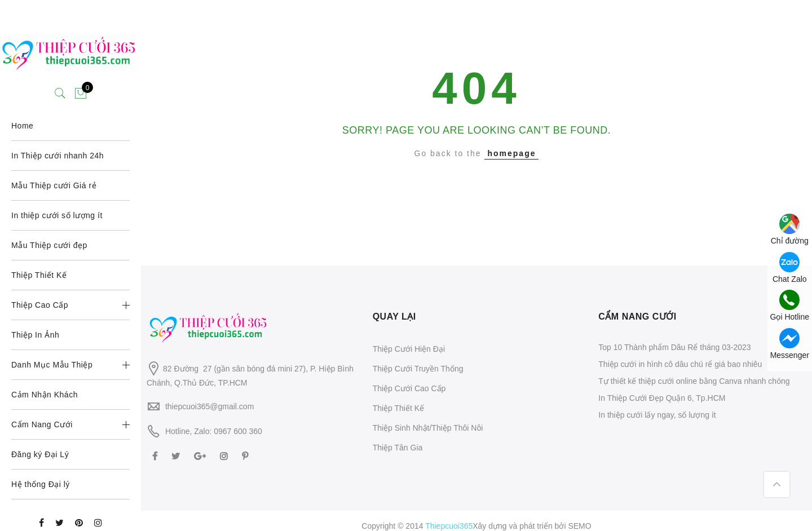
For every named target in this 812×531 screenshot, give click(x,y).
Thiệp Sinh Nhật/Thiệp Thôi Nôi (428, 428)
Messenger (790, 344)
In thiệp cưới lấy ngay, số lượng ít (657, 415)
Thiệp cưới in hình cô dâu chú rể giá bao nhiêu (680, 364)
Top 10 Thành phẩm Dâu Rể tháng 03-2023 (674, 347)
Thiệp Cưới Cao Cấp (409, 388)
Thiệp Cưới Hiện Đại (409, 349)
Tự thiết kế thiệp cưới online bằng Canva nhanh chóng (694, 381)
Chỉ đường (790, 229)
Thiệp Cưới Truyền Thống (418, 369)
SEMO (579, 526)
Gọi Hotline (790, 306)
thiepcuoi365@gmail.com (209, 406)
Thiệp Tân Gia (398, 448)
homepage (511, 153)
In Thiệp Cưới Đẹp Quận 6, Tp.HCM (662, 398)
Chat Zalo (790, 268)
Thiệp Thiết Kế (398, 408)
